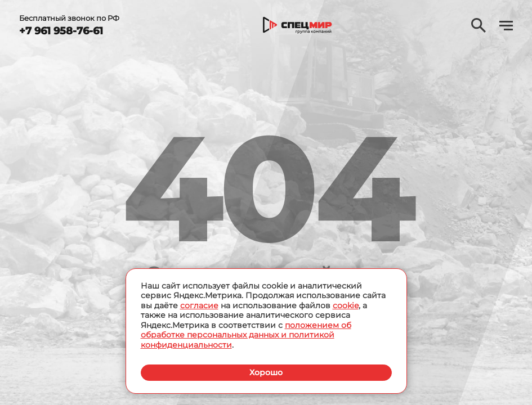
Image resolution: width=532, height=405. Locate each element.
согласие (199, 305)
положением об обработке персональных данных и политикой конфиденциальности (246, 335)
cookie (346, 305)
